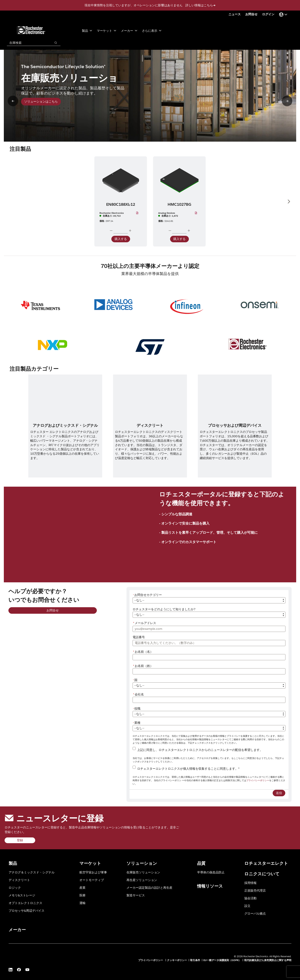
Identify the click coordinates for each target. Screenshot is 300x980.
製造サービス (136, 895)
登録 (20, 840)
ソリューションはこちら (41, 102)
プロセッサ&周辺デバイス (26, 910)
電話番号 (139, 637)
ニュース (235, 14)
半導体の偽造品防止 (211, 872)
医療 (82, 895)
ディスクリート (19, 880)
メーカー (129, 31)
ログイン (268, 14)
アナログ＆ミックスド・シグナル (32, 872)
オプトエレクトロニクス (25, 903)
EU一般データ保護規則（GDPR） (222, 960)
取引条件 (195, 960)
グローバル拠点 (255, 913)
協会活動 (250, 898)
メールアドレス (145, 623)
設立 (247, 906)
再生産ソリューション (142, 880)
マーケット (107, 31)
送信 (279, 793)
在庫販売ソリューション (143, 872)
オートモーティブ (92, 880)
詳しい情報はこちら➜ (200, 5)
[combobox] (27, 43)
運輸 (82, 903)
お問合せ (251, 14)
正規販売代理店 (255, 890)
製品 (87, 31)
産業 (82, 887)
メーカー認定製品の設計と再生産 (149, 887)
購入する (121, 239)
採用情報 (250, 883)
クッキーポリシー (177, 960)
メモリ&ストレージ (22, 895)
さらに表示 (152, 31)
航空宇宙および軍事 (93, 872)
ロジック (15, 887)
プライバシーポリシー (258, 780)
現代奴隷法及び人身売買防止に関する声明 (268, 960)
